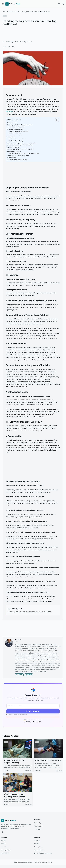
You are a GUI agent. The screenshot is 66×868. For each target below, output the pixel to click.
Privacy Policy (39, 847)
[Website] (3, 832)
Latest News (5, 847)
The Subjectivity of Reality (16, 141)
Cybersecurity (38, 826)
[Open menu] (3, 4)
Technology (38, 829)
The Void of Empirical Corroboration (18, 131)
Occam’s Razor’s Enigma (15, 135)
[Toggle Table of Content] (56, 120)
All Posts (19, 675)
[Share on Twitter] (9, 47)
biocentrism (9, 112)
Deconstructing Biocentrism (15, 129)
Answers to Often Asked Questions (17, 160)
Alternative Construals (15, 133)
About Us (37, 841)
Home (4, 12)
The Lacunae (11, 137)
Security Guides (6, 850)
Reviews (3, 841)
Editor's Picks (5, 853)
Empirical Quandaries (13, 147)
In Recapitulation (12, 158)
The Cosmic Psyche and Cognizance (19, 139)
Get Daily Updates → (33, 711)
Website (29, 675)
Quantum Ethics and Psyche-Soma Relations (20, 145)
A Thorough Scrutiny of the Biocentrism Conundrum (22, 143)
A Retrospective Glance (14, 151)
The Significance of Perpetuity (16, 127)
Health (11, 12)
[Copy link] (5, 47)
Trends (3, 844)
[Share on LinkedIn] (13, 47)
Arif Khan (18, 640)
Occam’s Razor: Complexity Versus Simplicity (20, 149)
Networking (38, 823)
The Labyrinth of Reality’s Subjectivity (18, 155)
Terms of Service (39, 850)
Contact (37, 844)
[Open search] (59, 4)
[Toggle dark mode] (63, 4)
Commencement (12, 123)
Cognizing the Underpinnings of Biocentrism (20, 125)
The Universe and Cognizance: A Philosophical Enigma (24, 153)
